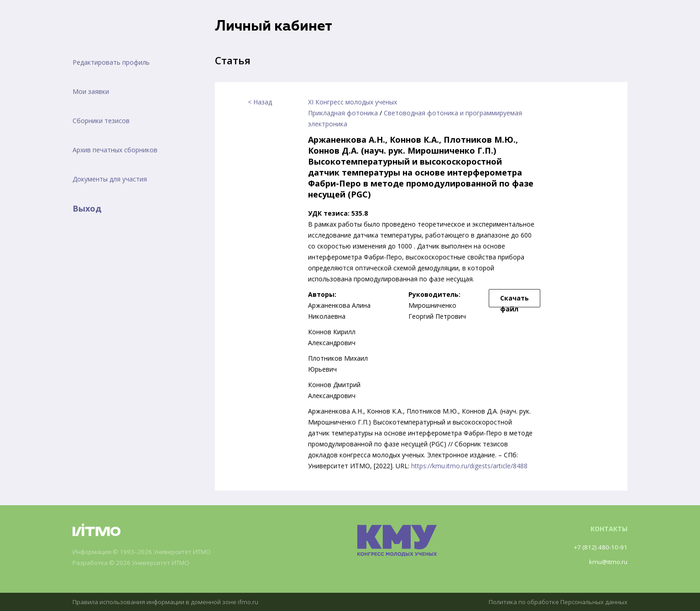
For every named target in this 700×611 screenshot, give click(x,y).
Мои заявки (91, 91)
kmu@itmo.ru (608, 562)
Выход (87, 208)
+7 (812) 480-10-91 (599, 547)
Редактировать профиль (111, 62)
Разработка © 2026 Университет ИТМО (135, 563)
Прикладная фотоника (343, 113)
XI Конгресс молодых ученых (353, 102)
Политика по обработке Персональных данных (554, 602)
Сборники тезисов (101, 121)
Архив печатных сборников (115, 150)
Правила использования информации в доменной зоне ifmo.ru (170, 602)
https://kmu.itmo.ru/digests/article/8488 (469, 466)
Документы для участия (110, 179)
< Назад (260, 102)
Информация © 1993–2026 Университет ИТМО (146, 552)
